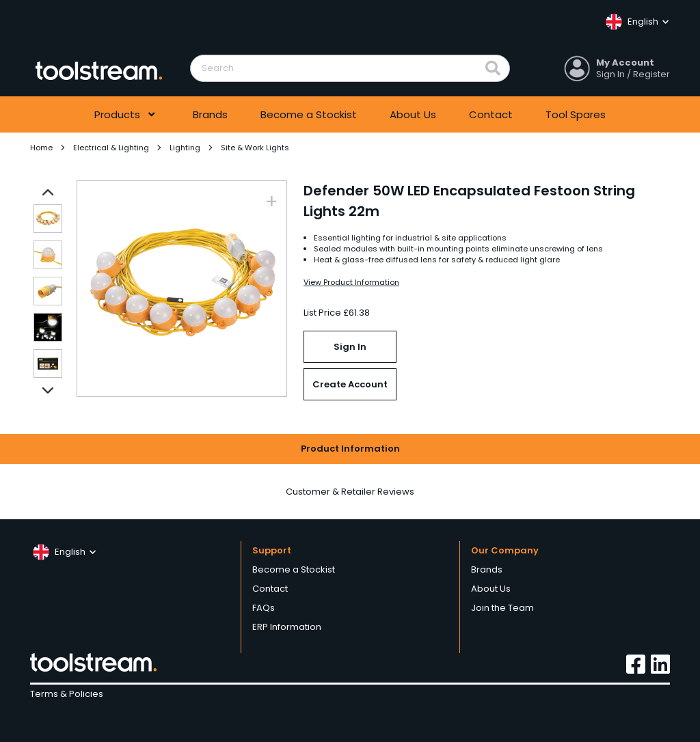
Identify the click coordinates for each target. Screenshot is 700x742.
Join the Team (502, 608)
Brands (210, 114)
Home (41, 148)
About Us (413, 114)
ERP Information (287, 627)
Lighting (185, 148)
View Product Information (351, 282)
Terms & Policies (67, 694)
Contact (491, 114)
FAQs (264, 608)
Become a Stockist (309, 114)
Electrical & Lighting (111, 148)
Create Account (350, 384)
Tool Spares (576, 114)
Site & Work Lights (255, 148)
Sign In (350, 347)
